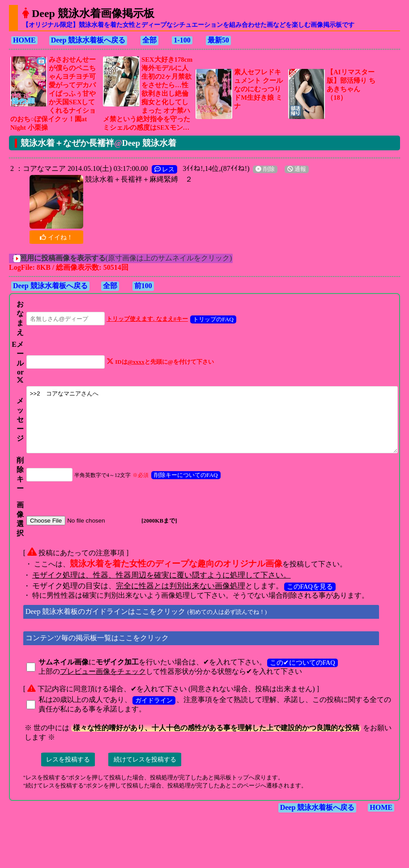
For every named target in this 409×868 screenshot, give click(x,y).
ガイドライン (150, 720)
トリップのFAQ (204, 319)
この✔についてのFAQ (298, 683)
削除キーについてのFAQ (177, 495)
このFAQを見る (306, 607)
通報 (293, 169)
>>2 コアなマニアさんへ (211, 434)
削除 (261, 169)
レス (161, 169)
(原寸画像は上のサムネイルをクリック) (130, 258)
